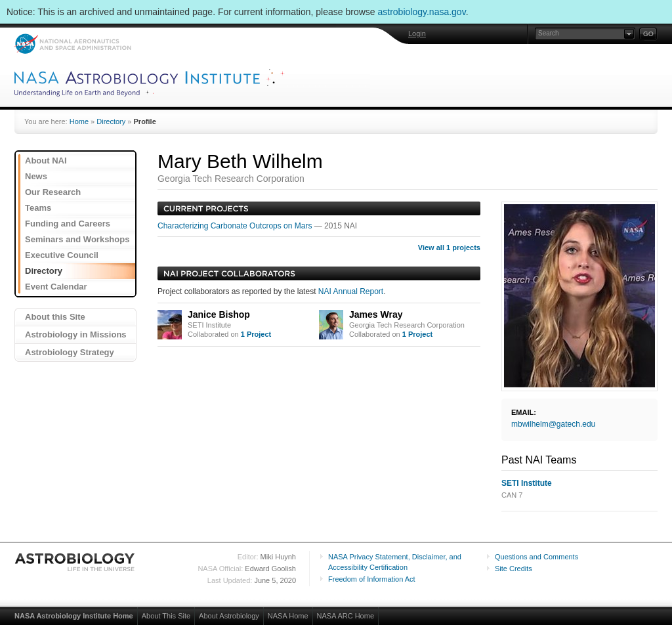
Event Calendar (56, 287)
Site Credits (514, 569)
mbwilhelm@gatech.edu (553, 424)
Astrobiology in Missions (76, 334)
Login (417, 33)
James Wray (376, 314)
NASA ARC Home (346, 616)
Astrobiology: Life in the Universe (75, 562)
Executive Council (62, 255)
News (36, 176)
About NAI (46, 161)
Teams (38, 208)
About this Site (55, 317)
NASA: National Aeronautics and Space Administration (73, 44)
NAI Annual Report (351, 291)
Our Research (53, 192)
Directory (111, 121)
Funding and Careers (68, 224)
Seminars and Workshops (77, 239)
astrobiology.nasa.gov (422, 12)
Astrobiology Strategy (70, 352)
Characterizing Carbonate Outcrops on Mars (236, 226)
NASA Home (288, 616)
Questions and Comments (536, 557)
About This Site (166, 616)
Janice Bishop (219, 314)
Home (79, 121)
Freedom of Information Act (372, 579)
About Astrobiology (229, 616)
